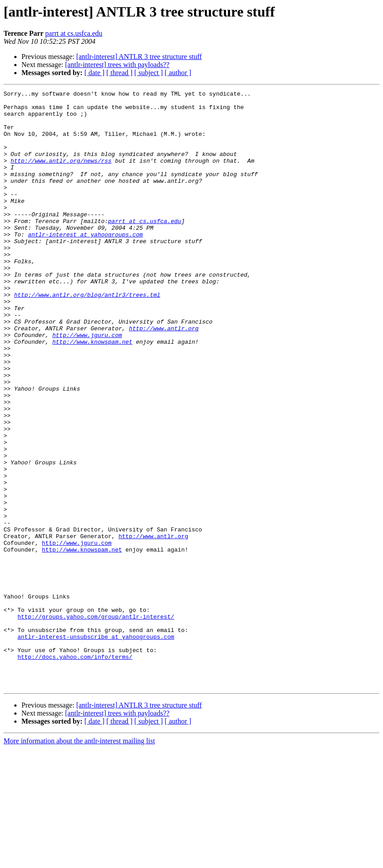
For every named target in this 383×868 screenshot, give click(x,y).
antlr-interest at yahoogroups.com (85, 264)
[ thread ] (119, 73)
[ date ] (94, 73)
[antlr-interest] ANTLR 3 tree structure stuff (139, 57)
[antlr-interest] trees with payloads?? (117, 65)
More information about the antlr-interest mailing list (79, 860)
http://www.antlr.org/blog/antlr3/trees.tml (87, 336)
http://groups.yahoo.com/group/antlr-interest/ (96, 722)
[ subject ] (149, 73)
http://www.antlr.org (164, 376)
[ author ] (178, 73)
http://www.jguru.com (87, 384)
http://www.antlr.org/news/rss (61, 175)
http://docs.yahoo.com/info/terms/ (75, 771)
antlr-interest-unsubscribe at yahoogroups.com (96, 746)
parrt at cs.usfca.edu (74, 33)
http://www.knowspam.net (92, 392)
